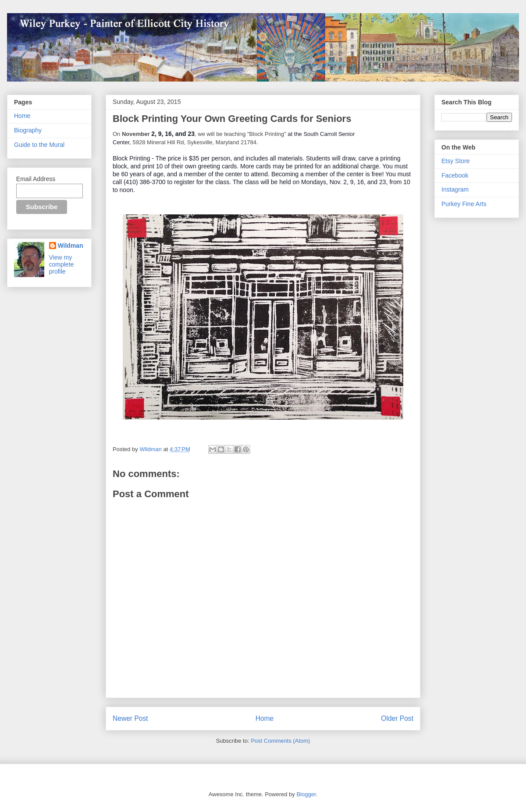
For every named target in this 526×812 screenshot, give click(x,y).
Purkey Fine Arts (464, 204)
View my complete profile (62, 264)
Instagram (455, 189)
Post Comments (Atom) (280, 741)
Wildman (71, 246)
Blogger (306, 794)
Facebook (455, 175)
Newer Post (130, 718)
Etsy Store (456, 161)
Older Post (397, 718)
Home (265, 718)
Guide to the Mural (39, 145)
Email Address (36, 179)
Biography (28, 130)
